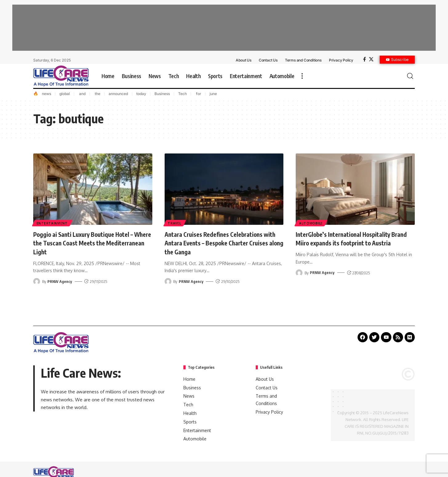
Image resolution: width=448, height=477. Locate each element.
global (65, 94)
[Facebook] (364, 59)
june (213, 94)
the (97, 94)
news (46, 94)
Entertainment (52, 223)
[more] (302, 76)
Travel (175, 223)
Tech (182, 94)
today (141, 94)
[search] (410, 76)
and (82, 94)
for (198, 94)
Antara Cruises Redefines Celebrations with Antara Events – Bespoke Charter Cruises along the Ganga (220, 243)
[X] (371, 59)
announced (118, 94)
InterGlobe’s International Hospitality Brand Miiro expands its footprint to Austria (349, 243)
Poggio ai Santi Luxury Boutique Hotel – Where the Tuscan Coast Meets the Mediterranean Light (90, 243)
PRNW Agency (60, 281)
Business (162, 94)
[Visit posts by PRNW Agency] (37, 281)
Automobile (311, 223)
